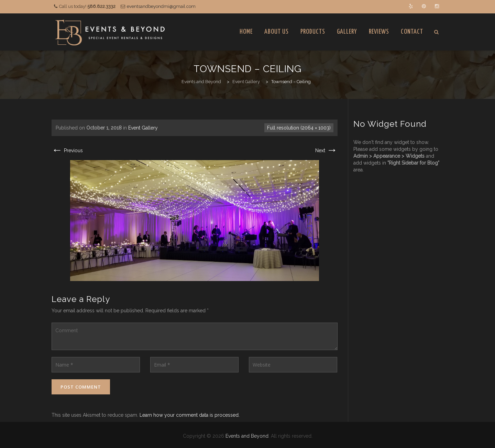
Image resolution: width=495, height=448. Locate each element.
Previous (67, 150)
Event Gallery (143, 128)
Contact (412, 32)
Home (246, 32)
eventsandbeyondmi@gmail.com (161, 6)
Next (326, 150)
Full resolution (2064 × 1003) (299, 128)
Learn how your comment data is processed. (190, 415)
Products (313, 32)
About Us (277, 32)
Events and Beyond (247, 436)
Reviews (379, 32)
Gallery (347, 32)
